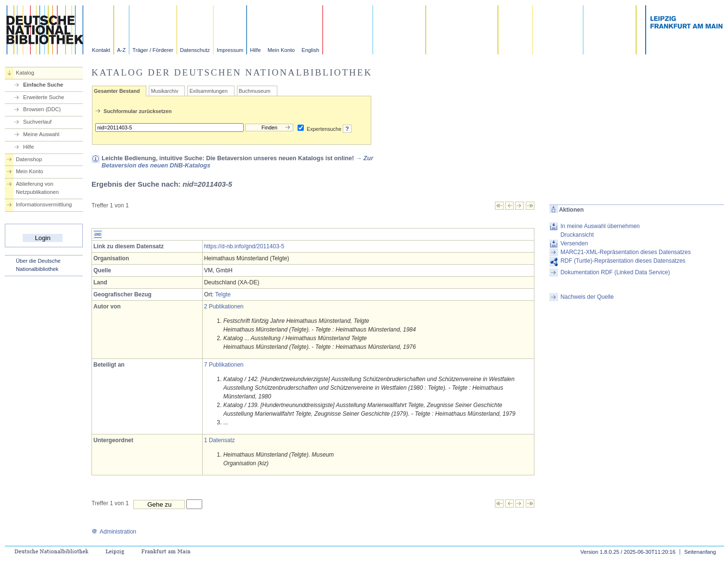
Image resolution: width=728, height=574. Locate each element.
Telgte (223, 294)
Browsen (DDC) (42, 109)
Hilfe (255, 50)
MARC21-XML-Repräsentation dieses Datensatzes (626, 252)
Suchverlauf (37, 122)
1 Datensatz (220, 440)
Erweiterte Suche (44, 97)
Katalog (25, 73)
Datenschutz (195, 50)
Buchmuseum (255, 91)
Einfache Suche (43, 85)
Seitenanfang (700, 552)
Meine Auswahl (41, 134)
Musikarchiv (164, 91)
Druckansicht (577, 235)
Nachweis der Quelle (587, 297)
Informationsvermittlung (44, 204)
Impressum (230, 50)
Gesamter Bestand (117, 91)
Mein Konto (281, 50)
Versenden (574, 243)
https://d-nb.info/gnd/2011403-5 (244, 246)
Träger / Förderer (153, 50)
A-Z (121, 50)
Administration (114, 532)
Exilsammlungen (208, 91)
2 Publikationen (224, 306)
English (310, 50)
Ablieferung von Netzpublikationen (37, 188)
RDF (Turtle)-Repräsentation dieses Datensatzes (623, 261)
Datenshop (29, 159)
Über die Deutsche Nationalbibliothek (38, 265)
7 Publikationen (224, 365)
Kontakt (101, 50)
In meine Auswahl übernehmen (600, 226)
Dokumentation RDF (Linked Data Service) (615, 272)
